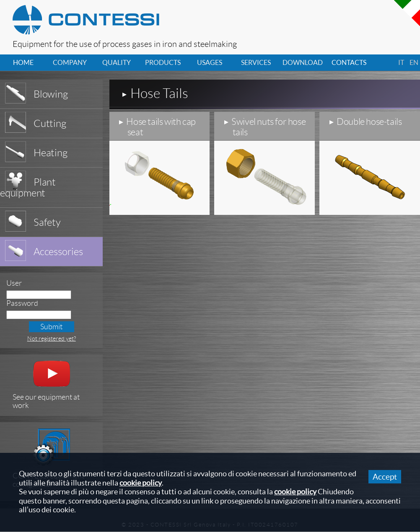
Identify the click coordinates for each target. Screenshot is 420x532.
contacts (349, 62)
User (14, 283)
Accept (385, 477)
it (401, 62)
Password (22, 303)
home (23, 62)
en (414, 62)
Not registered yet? (52, 338)
